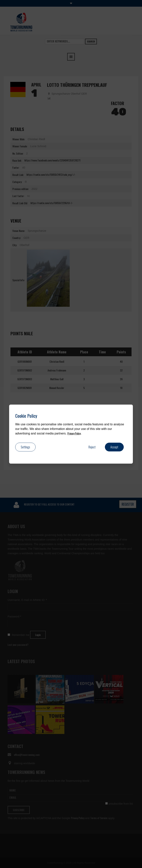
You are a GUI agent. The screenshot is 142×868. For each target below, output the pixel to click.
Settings (25, 447)
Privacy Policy (74, 433)
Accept (114, 447)
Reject (92, 447)
